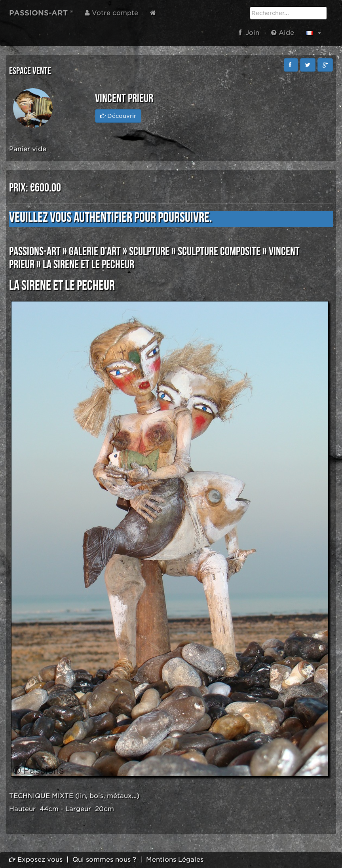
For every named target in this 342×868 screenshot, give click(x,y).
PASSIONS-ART (35, 252)
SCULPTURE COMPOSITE (219, 252)
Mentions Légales (175, 859)
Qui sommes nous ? (104, 859)
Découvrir (118, 116)
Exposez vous (36, 859)
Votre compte (111, 13)
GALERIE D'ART (95, 252)
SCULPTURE (149, 252)
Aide (283, 33)
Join (249, 33)
